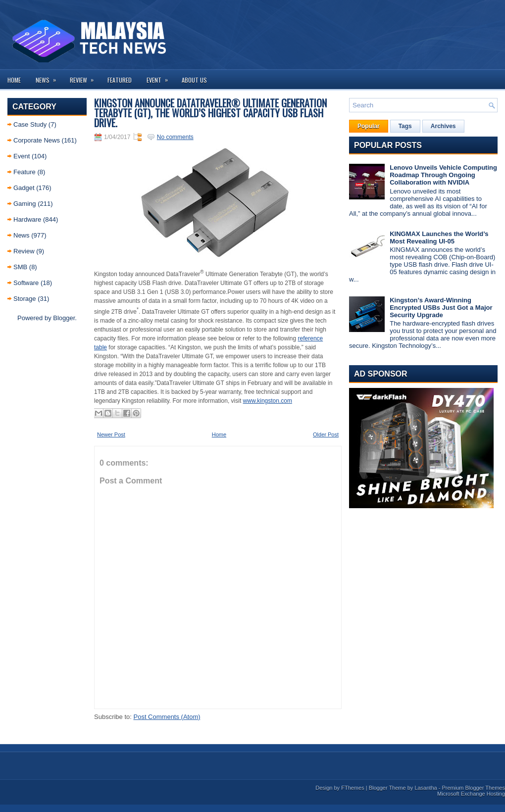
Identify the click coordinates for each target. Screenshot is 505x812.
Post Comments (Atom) (167, 717)
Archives (443, 126)
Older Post (326, 434)
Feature (25, 172)
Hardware (27, 219)
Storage (25, 299)
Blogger (64, 318)
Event (160, 77)
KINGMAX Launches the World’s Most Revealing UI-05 (439, 238)
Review (85, 77)
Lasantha (426, 788)
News (49, 77)
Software (26, 283)
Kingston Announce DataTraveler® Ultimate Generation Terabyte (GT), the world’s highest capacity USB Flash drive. (210, 113)
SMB (20, 267)
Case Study (30, 124)
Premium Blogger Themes (473, 788)
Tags (405, 126)
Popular (369, 126)
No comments (175, 137)
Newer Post (111, 434)
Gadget (24, 188)
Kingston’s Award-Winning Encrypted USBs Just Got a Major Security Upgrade (441, 308)
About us (194, 80)
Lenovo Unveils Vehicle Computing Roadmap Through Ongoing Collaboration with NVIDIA (443, 175)
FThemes (353, 788)
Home (14, 80)
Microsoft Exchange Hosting (471, 794)
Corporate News (37, 140)
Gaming (25, 204)
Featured (120, 80)
